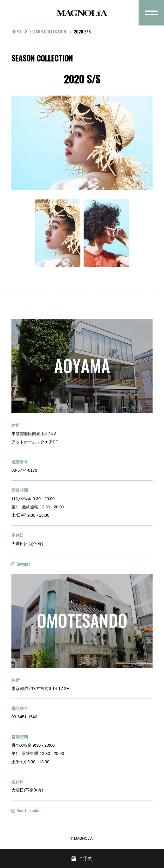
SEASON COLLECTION (48, 31)
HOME (17, 31)
